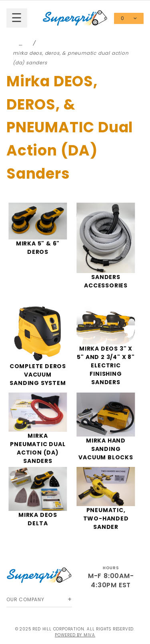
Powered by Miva (75, 635)
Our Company (25, 599)
